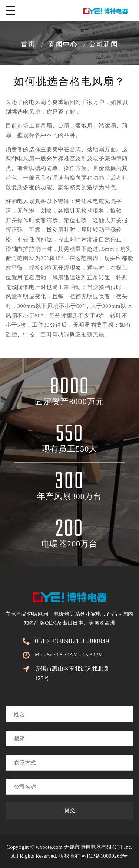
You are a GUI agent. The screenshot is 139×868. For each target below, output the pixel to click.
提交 (70, 810)
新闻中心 (63, 45)
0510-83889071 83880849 (72, 641)
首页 (28, 45)
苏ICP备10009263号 (105, 856)
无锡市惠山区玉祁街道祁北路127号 (72, 674)
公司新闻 (104, 45)
